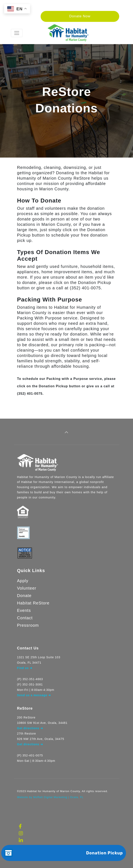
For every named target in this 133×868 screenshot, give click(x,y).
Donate (24, 596)
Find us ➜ (25, 668)
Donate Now (80, 16)
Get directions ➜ (30, 744)
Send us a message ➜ (34, 695)
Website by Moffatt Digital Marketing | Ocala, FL (50, 797)
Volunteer (27, 588)
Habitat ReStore (33, 603)
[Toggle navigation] (17, 33)
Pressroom (28, 625)
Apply (23, 581)
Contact (25, 618)
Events (24, 610)
